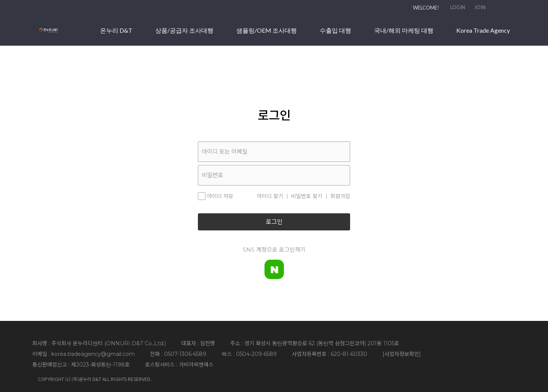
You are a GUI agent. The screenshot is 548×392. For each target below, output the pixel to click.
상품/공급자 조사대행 (261, 34)
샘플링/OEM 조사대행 (343, 34)
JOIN (480, 7)
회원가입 (340, 196)
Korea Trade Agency (483, 50)
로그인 (274, 222)
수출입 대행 (412, 34)
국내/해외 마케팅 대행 (480, 34)
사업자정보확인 (402, 354)
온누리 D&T (193, 34)
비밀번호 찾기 (307, 196)
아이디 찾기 (270, 196)
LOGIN (458, 7)
